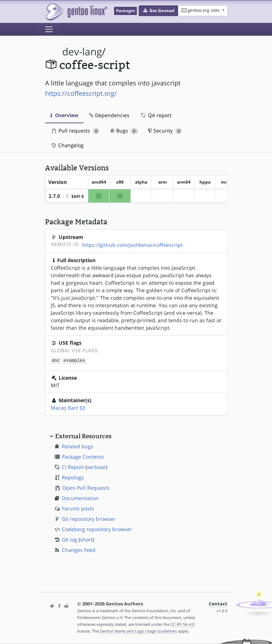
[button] (159, 11)
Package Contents (83, 456)
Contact (218, 604)
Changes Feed (79, 550)
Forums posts (78, 508)
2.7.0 (54, 196)
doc (56, 360)
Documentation (80, 498)
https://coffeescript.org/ (81, 93)
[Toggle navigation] (49, 29)
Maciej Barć (65, 407)
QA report (156, 115)
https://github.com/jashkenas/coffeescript (132, 245)
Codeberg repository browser (97, 529)
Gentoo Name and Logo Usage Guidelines (138, 631)
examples (74, 360)
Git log (70, 539)
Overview (64, 115)
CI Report (73, 467)
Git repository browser (89, 518)
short (86, 539)
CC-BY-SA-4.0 (182, 624)
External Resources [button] (83, 436)
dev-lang (82, 52)
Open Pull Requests (86, 487)
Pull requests (76, 131)
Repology (73, 477)
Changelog (67, 145)
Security (165, 131)
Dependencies (109, 115)
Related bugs (78, 446)
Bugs (124, 131)
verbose (96, 467)
